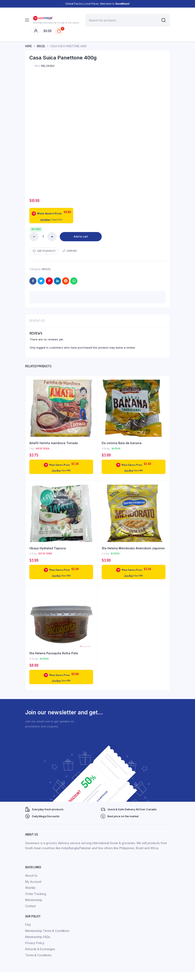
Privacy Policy (35, 943)
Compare (72, 251)
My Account (33, 882)
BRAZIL (41, 46)
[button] (44, 251)
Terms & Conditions (38, 955)
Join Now (45, 220)
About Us (31, 876)
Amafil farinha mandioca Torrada (54, 443)
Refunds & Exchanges (40, 949)
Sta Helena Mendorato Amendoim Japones (133, 548)
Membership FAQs (38, 937)
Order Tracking (36, 894)
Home (29, 46)
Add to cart (81, 236)
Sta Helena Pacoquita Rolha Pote (54, 653)
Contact (30, 906)
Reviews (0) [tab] (37, 321)
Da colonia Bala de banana (122, 443)
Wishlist (30, 888)
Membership (34, 900)
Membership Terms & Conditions (47, 931)
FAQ (28, 925)
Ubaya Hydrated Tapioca (48, 548)
